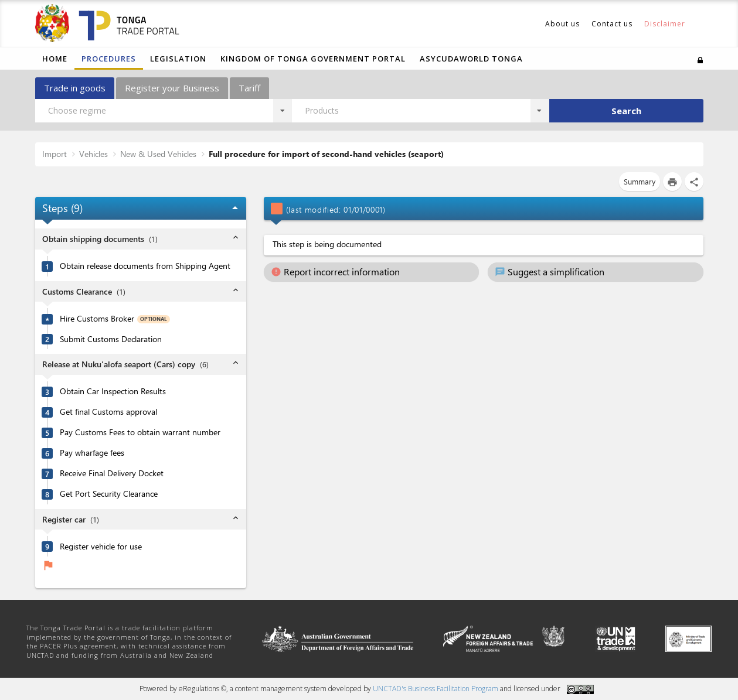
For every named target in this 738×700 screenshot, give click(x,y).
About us (562, 24)
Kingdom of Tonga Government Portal (313, 59)
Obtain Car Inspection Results (113, 391)
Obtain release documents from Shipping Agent (145, 266)
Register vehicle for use (101, 547)
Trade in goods (75, 88)
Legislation (178, 59)
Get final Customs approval (108, 412)
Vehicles (93, 154)
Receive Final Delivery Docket (112, 473)
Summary (640, 181)
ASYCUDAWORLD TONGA (471, 59)
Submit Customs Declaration (111, 339)
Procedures (109, 59)
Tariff (249, 88)
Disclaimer (665, 24)
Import (55, 154)
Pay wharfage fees (92, 453)
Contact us (612, 24)
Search (626, 111)
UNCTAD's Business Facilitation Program (436, 689)
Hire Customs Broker (97, 319)
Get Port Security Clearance (109, 494)
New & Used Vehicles (158, 154)
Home (55, 59)
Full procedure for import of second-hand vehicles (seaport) (326, 154)
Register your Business (172, 88)
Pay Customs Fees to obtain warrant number (140, 432)
